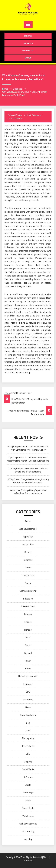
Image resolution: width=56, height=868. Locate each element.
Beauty (28, 552)
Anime (28, 521)
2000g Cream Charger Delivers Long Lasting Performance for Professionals (28, 481)
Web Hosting (28, 832)
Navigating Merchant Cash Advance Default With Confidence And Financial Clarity (28, 448)
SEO (28, 754)
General (28, 36)
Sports (28, 785)
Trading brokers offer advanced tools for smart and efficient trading (28, 470)
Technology (28, 50)
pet (28, 723)
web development (28, 824)
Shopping (28, 43)
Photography (28, 738)
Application (28, 537)
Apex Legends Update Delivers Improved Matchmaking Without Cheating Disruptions (28, 459)
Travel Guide (28, 808)
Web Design (28, 816)
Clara (12, 115)
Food (28, 637)
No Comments (17, 118)
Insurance (28, 684)
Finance (28, 622)
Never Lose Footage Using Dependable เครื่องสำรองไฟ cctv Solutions (28, 492)
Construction (28, 575)
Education (28, 599)
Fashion (28, 614)
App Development (28, 529)
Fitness (28, 630)
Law (28, 692)
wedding (28, 839)
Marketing (28, 699)
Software (28, 777)
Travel (28, 800)
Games (28, 58)
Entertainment (28, 606)
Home (28, 669)
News (28, 707)
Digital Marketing (28, 591)
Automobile (28, 544)
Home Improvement (28, 676)
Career (28, 568)
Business (38, 115)
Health (28, 661)
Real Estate (28, 746)
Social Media (28, 769)
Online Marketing (28, 715)
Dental (28, 583)
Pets (28, 731)
